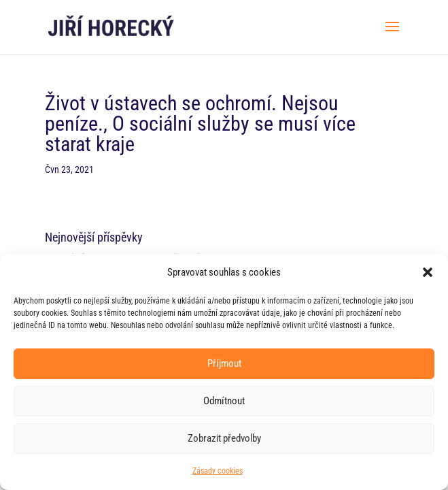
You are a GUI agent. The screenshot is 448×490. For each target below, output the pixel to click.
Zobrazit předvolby (224, 438)
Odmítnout (224, 401)
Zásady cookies (218, 471)
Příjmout (224, 363)
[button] (428, 272)
